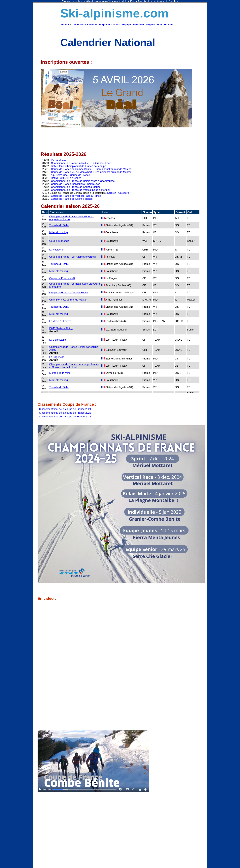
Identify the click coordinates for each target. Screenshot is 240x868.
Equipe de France (133, 25)
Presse (168, 25)
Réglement (106, 25)
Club (117, 25)
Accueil (65, 25)
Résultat (92, 25)
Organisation (154, 25)
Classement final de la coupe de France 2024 (65, 409)
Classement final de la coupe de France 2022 (65, 417)
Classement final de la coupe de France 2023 (65, 413)
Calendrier (78, 25)
